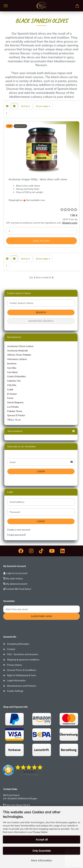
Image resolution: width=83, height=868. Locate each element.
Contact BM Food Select (19, 589)
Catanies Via (14, 381)
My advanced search (17, 584)
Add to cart (42, 241)
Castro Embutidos (16, 376)
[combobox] (25, 106)
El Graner (12, 394)
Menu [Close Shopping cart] (6, 6)
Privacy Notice (40, 832)
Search (41, 312)
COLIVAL (12, 385)
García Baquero (15, 402)
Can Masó (12, 372)
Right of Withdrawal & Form (22, 675)
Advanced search (41, 321)
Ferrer (10, 398)
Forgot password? (16, 535)
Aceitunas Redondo (18, 351)
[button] (7, 106)
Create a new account (19, 530)
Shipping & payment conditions (23, 660)
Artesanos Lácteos (17, 359)
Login (41, 471)
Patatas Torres (15, 411)
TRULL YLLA (14, 420)
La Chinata (13, 407)
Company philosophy (18, 644)
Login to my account (17, 573)
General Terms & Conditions (22, 670)
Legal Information (16, 680)
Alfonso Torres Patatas (19, 355)
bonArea (12, 363)
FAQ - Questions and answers (23, 654)
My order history (14, 578)
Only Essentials (42, 851)
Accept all (42, 840)
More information (41, 860)
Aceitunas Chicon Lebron (20, 346)
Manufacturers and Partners (22, 686)
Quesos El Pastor (16, 415)
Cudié (10, 389)
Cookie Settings (15, 691)
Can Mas (12, 368)
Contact (11, 649)
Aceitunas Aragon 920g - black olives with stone (38, 179)
